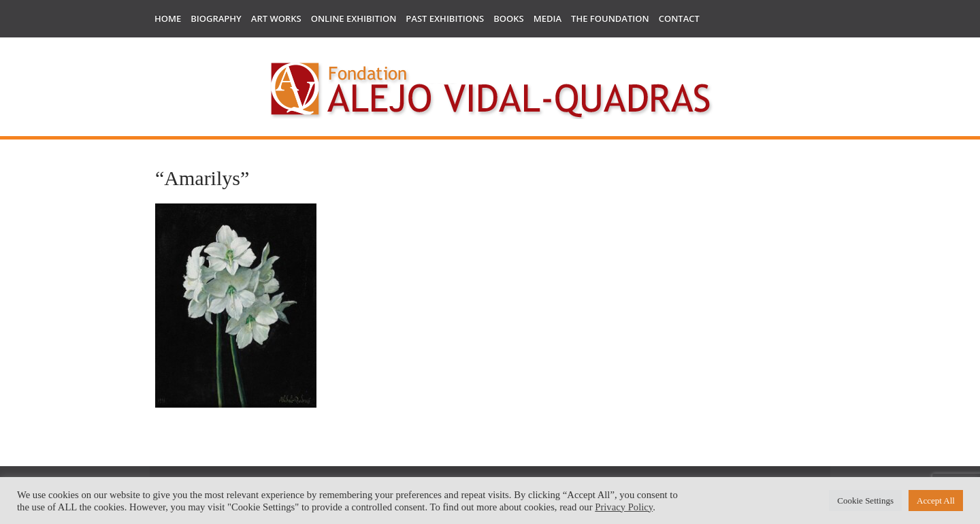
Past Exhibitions (445, 18)
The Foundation (610, 18)
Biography (216, 18)
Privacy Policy (624, 507)
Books (508, 18)
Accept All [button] (936, 501)
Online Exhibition (354, 18)
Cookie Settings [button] (865, 501)
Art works (276, 18)
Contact (679, 18)
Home (168, 18)
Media (548, 18)
